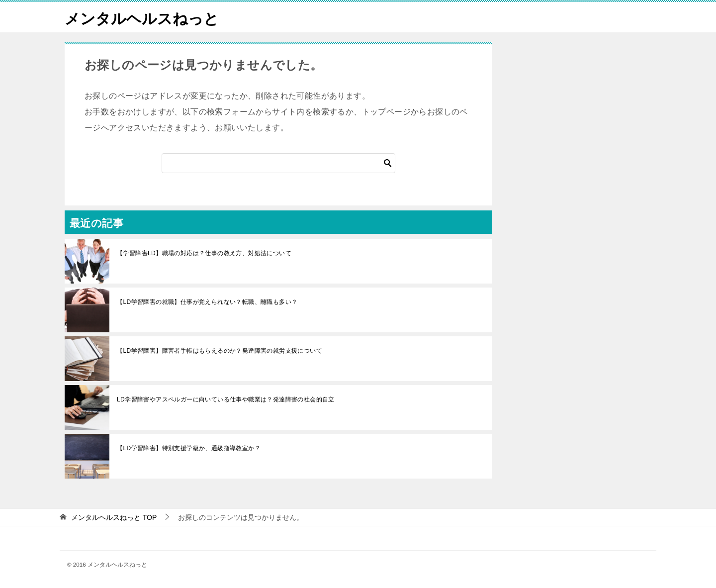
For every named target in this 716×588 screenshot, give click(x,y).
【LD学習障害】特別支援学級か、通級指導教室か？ (189, 448)
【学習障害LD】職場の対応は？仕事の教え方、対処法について (204, 253)
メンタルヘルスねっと (142, 17)
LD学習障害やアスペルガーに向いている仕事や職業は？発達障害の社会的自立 (226, 399)
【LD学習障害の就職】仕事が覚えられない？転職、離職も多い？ (207, 302)
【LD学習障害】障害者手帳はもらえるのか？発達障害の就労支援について (220, 351)
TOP (114, 517)
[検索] (278, 163)
